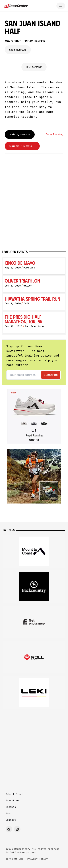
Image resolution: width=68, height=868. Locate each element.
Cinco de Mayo (20, 263)
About (9, 813)
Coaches (11, 807)
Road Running (18, 50)
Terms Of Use (14, 859)
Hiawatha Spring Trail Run (32, 299)
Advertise (12, 800)
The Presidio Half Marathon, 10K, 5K (24, 319)
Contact (11, 820)
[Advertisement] (34, 747)
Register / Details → (22, 146)
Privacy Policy (38, 859)
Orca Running (55, 134)
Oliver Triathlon (22, 281)
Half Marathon (34, 67)
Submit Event (14, 794)
